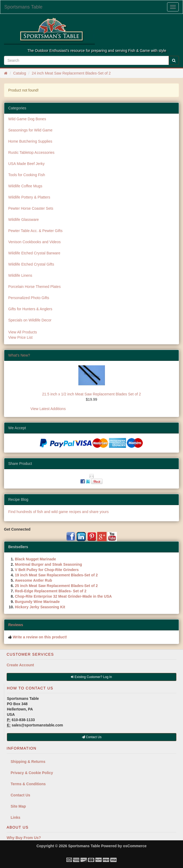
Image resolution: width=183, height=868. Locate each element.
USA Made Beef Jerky (26, 164)
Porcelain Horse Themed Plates (34, 287)
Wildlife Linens (20, 275)
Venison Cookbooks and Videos (34, 242)
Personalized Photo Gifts (29, 298)
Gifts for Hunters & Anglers (30, 309)
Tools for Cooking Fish (27, 175)
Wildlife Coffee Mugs (25, 186)
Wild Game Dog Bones (27, 119)
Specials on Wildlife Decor (30, 320)
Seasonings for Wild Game (30, 130)
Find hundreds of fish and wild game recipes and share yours (58, 512)
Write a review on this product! (40, 637)
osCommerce (135, 846)
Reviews (16, 625)
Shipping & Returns (28, 762)
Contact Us (20, 795)
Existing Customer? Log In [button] (91, 677)
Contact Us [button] (92, 737)
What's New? (19, 355)
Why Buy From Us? (24, 838)
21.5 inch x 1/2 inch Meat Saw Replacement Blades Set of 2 (92, 394)
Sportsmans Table (23, 7)
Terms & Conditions (28, 784)
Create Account (20, 665)
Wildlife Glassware (24, 220)
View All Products (23, 332)
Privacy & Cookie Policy (32, 773)
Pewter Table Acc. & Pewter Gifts (35, 231)
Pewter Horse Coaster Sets (31, 208)
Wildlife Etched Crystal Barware (34, 253)
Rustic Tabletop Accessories (31, 152)
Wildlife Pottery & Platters (29, 197)
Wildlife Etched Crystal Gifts (31, 264)
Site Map (18, 806)
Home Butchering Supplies (30, 141)
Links (16, 817)
